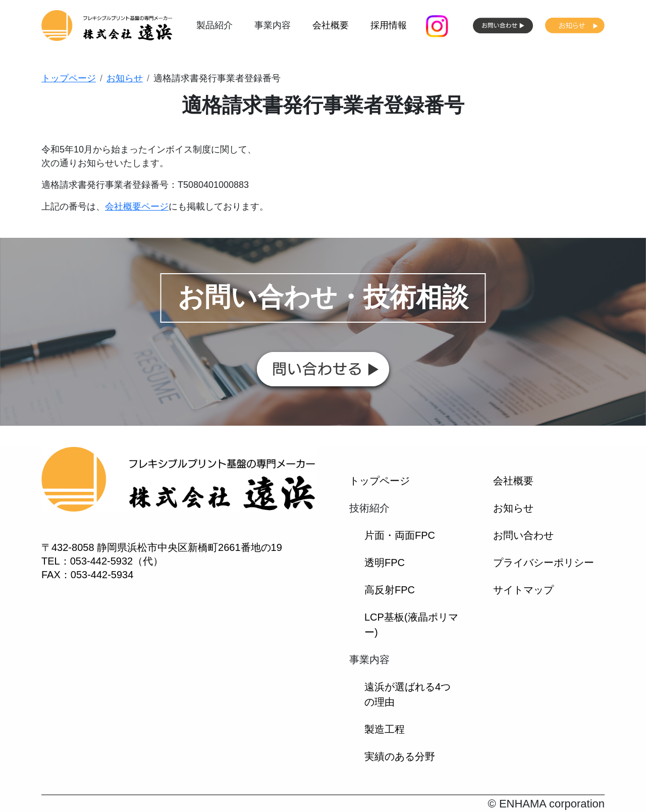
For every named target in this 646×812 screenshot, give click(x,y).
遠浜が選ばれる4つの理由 (408, 694)
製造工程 (385, 729)
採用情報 (389, 25)
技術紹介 (369, 508)
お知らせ (125, 78)
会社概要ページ (137, 207)
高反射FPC (390, 590)
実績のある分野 (400, 756)
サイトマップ (523, 590)
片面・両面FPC (400, 535)
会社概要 (331, 25)
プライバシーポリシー (544, 563)
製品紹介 (214, 25)
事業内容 (273, 25)
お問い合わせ (523, 535)
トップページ (69, 78)
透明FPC (385, 563)
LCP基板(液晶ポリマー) (411, 625)
